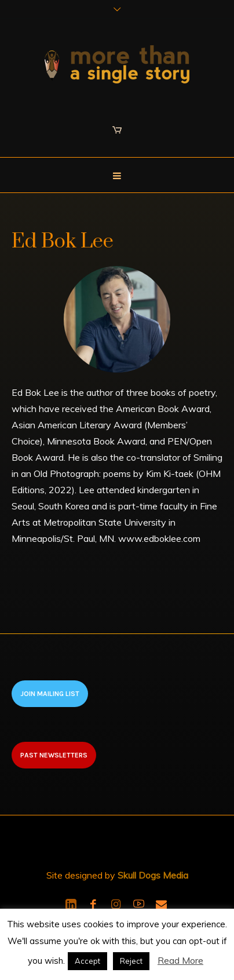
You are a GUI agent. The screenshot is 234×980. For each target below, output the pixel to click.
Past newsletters (54, 755)
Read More (180, 960)
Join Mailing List (50, 694)
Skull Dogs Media (153, 875)
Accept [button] (87, 961)
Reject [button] (131, 961)
